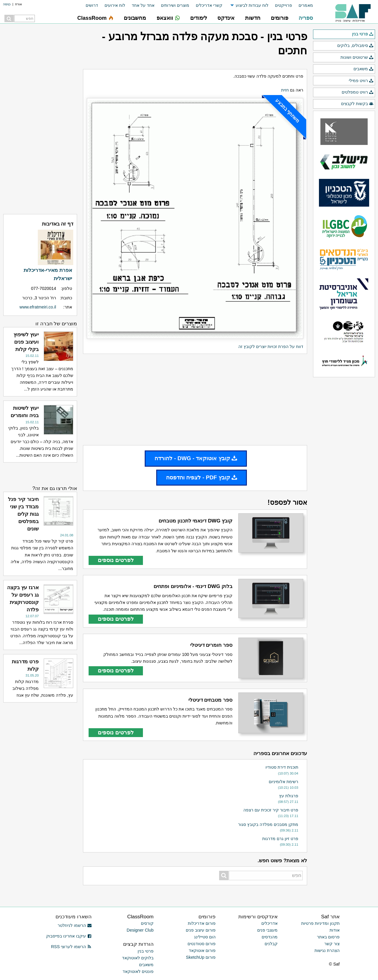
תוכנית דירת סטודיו (282, 767)
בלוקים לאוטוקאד (138, 958)
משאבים (364, 69)
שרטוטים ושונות (357, 58)
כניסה (7, 4)
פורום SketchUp (201, 957)
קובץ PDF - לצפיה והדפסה (202, 477)
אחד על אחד (143, 5)
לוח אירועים (115, 5)
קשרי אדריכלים (209, 5)
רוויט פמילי (361, 81)
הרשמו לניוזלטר (75, 925)
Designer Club (140, 930)
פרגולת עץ (289, 796)
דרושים (92, 5)
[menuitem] (303, 5)
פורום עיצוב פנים (201, 930)
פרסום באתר (328, 937)
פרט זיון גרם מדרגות (280, 839)
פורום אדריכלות (202, 923)
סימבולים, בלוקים (355, 46)
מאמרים (306, 5)
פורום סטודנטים (202, 944)
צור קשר (332, 944)
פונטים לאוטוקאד (138, 971)
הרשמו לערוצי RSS (71, 947)
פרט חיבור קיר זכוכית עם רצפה (271, 810)
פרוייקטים (283, 5)
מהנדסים (270, 937)
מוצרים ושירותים (175, 5)
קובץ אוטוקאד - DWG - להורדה (196, 458)
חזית (285, 90)
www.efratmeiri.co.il (38, 307)
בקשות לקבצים (357, 104)
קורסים (147, 923)
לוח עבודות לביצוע (252, 5)
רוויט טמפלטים (358, 92)
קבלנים (271, 944)
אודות (335, 930)
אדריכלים (269, 923)
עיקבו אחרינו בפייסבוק (69, 936)
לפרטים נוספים (116, 560)
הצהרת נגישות (327, 950)
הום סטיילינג (205, 937)
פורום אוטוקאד (202, 950)
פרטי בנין (363, 34)
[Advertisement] (195, 400)
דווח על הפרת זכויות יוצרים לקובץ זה (271, 347)
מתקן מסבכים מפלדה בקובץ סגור (268, 824)
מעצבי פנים (267, 930)
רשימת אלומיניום (283, 782)
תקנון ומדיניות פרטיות (320, 923)
